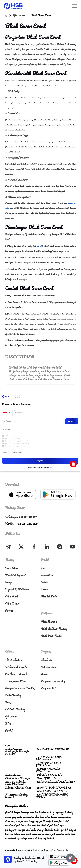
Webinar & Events (16, 667)
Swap (8, 582)
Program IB (48, 688)
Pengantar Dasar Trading (20, 688)
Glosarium (19, 15)
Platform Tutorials (16, 674)
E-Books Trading (15, 709)
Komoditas (47, 575)
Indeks (44, 582)
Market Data (49, 596)
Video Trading (13, 695)
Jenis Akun (12, 568)
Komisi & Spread (15, 575)
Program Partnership (53, 681)
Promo (9, 610)
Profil (9, 730)
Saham (44, 589)
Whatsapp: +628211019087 (21, 517)
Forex (44, 568)
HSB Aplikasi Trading (54, 629)
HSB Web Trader (51, 636)
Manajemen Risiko (16, 681)
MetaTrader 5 (49, 622)
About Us (46, 660)
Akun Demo (12, 603)
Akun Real (12, 596)
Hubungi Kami (49, 667)
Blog (8, 723)
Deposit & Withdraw (18, 589)
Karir (44, 674)
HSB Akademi (14, 660)
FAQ (8, 702)
